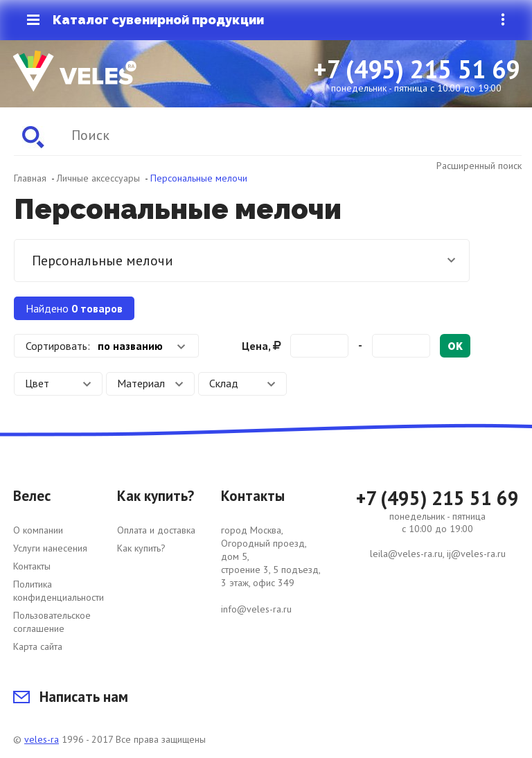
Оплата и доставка (156, 530)
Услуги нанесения (50, 548)
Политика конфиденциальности (59, 591)
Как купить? (141, 548)
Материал (150, 383)
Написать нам (71, 697)
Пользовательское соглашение (52, 622)
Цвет (58, 383)
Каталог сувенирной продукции (145, 20)
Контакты (32, 566)
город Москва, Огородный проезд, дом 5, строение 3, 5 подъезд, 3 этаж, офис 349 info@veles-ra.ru (271, 570)
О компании (38, 530)
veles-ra (42, 739)
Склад (242, 383)
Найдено (74, 308)
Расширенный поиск (479, 166)
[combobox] (106, 346)
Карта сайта (38, 646)
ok (455, 346)
